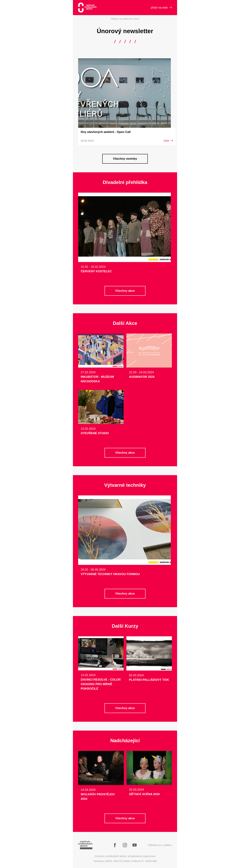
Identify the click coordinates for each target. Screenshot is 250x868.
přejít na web (161, 8)
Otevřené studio (95, 433)
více (168, 141)
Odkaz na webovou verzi (125, 19)
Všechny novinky (125, 159)
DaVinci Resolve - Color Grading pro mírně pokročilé (101, 684)
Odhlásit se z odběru (160, 845)
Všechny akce (125, 291)
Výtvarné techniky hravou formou (110, 574)
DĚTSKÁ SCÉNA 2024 (144, 794)
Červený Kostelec (96, 271)
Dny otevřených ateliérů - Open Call (106, 132)
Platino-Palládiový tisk (149, 680)
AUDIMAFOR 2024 (142, 377)
